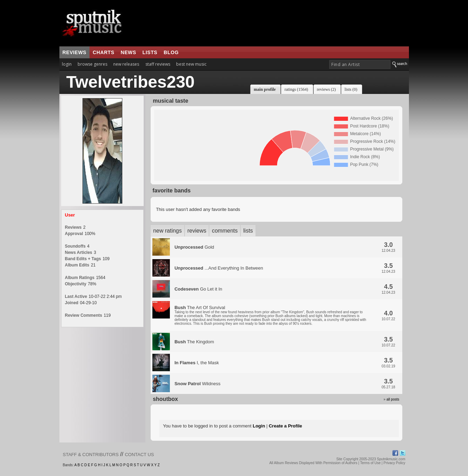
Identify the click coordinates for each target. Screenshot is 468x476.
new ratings (167, 231)
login (67, 64)
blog (171, 52)
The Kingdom (194, 342)
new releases (126, 64)
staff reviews (158, 64)
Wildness (197, 384)
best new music (191, 64)
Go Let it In (198, 289)
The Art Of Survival (270, 315)
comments (225, 231)
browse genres (92, 64)
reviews (75, 52)
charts (103, 52)
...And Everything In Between (219, 268)
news (128, 52)
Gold (194, 247)
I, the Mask (197, 363)
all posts (393, 399)
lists (150, 52)
